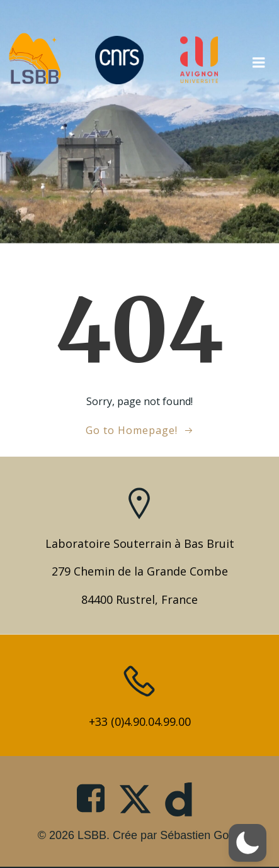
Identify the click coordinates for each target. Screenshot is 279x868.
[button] (248, 843)
